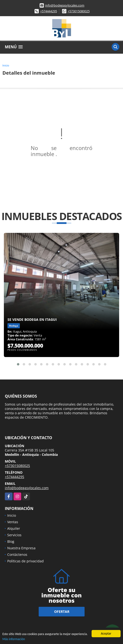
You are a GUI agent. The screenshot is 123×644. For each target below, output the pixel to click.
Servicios (14, 535)
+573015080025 (79, 11)
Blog (11, 541)
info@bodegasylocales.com (65, 5)
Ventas (13, 522)
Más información (14, 639)
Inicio (6, 65)
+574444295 (49, 11)
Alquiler (14, 528)
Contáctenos (17, 555)
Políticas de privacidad (25, 561)
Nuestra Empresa (21, 548)
